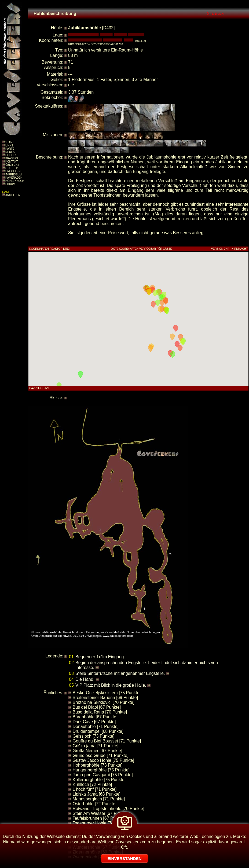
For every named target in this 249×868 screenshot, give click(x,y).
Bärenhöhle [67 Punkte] (95, 717)
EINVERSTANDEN (124, 858)
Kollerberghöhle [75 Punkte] (99, 780)
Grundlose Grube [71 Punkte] (100, 755)
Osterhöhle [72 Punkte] (94, 804)
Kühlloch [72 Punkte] (92, 784)
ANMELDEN (13, 195)
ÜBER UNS (12, 165)
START (10, 142)
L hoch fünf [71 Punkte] (94, 789)
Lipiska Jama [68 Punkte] (96, 794)
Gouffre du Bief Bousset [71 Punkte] (107, 741)
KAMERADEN (14, 178)
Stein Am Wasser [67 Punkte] (100, 813)
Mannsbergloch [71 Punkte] (99, 799)
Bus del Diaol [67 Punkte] (97, 707)
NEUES (10, 152)
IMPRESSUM (14, 174)
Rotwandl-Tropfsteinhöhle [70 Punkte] (108, 809)
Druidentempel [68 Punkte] (98, 731)
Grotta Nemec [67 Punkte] (97, 751)
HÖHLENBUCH (15, 181)
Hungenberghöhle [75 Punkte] (101, 770)
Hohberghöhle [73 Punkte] (97, 765)
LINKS (9, 146)
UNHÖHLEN (13, 171)
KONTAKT (12, 162)
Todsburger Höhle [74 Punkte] (101, 823)
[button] (176, 328)
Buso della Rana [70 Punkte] (100, 712)
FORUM (10, 184)
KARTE (10, 149)
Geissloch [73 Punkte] (93, 736)
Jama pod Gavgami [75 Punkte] (102, 775)
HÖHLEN (11, 155)
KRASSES (12, 158)
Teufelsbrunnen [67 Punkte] (99, 818)
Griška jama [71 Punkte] (95, 746)
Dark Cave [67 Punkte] (94, 722)
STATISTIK (12, 168)
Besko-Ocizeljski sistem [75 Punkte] (106, 693)
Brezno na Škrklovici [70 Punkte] (103, 702)
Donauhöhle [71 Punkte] (96, 727)
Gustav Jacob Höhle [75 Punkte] (103, 760)
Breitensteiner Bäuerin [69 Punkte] (105, 698)
